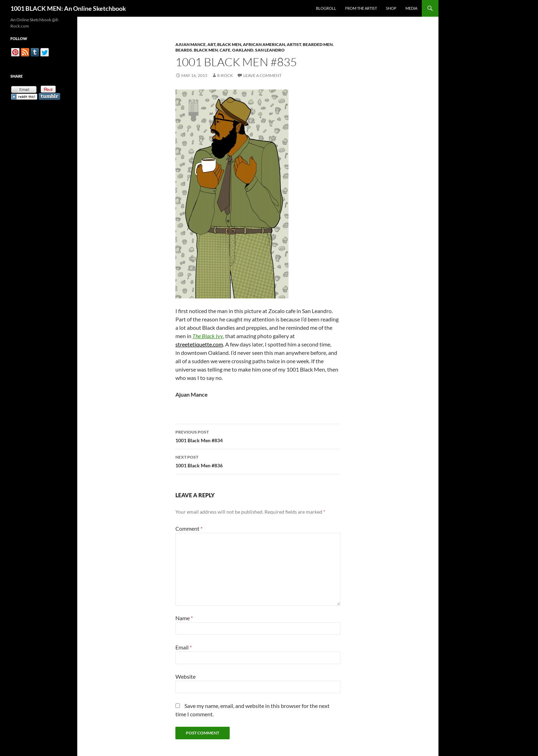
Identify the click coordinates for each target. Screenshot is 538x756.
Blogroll (326, 8)
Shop (391, 8)
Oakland (243, 50)
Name (184, 618)
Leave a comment (262, 75)
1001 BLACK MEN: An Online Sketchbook (68, 8)
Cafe (225, 50)
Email (184, 647)
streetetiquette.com (199, 344)
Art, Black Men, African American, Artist (254, 44)
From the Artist (361, 8)
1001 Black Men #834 (258, 436)
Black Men (206, 50)
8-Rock (225, 75)
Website (185, 676)
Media (411, 8)
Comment (189, 528)
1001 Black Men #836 (258, 461)
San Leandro (270, 50)
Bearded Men (318, 44)
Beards (184, 50)
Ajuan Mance (191, 44)
